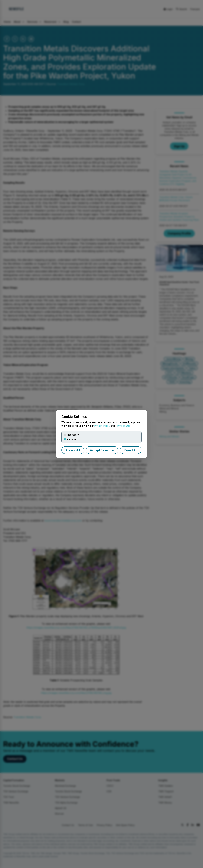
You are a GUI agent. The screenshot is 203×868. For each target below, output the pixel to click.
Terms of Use (123, 426)
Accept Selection (102, 450)
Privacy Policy (102, 426)
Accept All (73, 450)
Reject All (131, 450)
